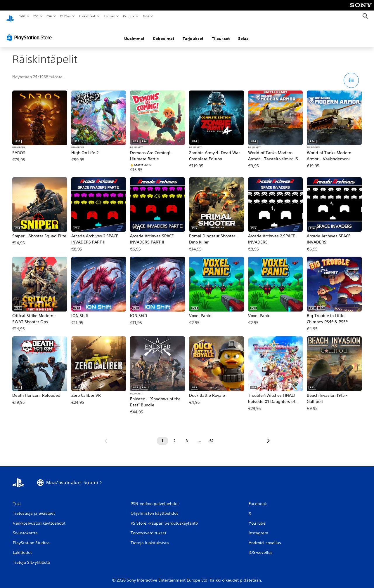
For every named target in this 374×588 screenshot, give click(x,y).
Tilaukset (221, 33)
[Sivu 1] (162, 435)
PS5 (36, 16)
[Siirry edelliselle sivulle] (106, 435)
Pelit (22, 16)
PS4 (49, 16)
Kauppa (129, 16)
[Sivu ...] (199, 435)
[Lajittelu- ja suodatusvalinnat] (351, 75)
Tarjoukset (193, 33)
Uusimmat (134, 33)
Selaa (243, 33)
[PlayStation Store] (30, 32)
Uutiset (109, 16)
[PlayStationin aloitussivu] (10, 16)
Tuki (146, 16)
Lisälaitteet (87, 16)
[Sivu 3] (187, 435)
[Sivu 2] (175, 435)
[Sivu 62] (212, 435)
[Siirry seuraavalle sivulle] (269, 435)
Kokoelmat (163, 33)
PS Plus (65, 16)
